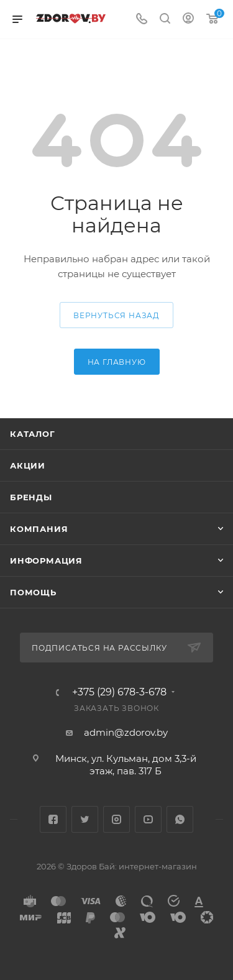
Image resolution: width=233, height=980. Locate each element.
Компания (39, 529)
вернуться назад (116, 315)
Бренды (31, 497)
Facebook (53, 819)
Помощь (33, 592)
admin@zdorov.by (126, 732)
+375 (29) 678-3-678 (119, 692)
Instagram (116, 819)
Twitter (85, 819)
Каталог (33, 434)
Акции (28, 465)
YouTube (148, 819)
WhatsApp (180, 819)
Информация (46, 561)
